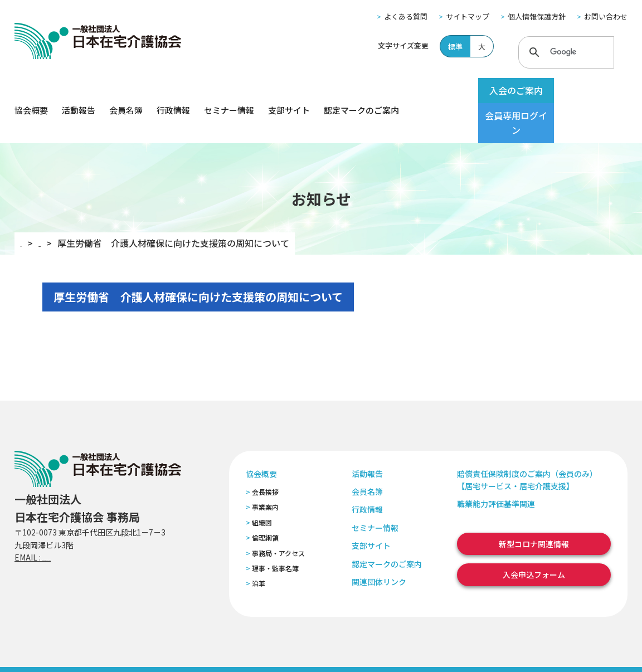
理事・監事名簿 (275, 529)
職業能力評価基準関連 (496, 464)
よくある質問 (406, 16)
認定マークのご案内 (361, 91)
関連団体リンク (379, 542)
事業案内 (265, 467)
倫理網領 (265, 498)
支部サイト (289, 91)
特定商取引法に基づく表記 (225, 649)
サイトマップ (468, 16)
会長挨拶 (265, 452)
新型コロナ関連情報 (534, 504)
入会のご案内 (495, 90)
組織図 (262, 483)
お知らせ (73, 203)
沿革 (259, 544)
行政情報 (173, 91)
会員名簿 (126, 91)
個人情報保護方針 (537, 16)
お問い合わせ (606, 16)
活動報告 (79, 91)
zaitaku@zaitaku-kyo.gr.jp (92, 518)
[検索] (565, 52)
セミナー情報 (229, 91)
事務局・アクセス (278, 513)
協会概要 (31, 91)
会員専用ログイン (584, 90)
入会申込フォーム (534, 535)
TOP (29, 203)
